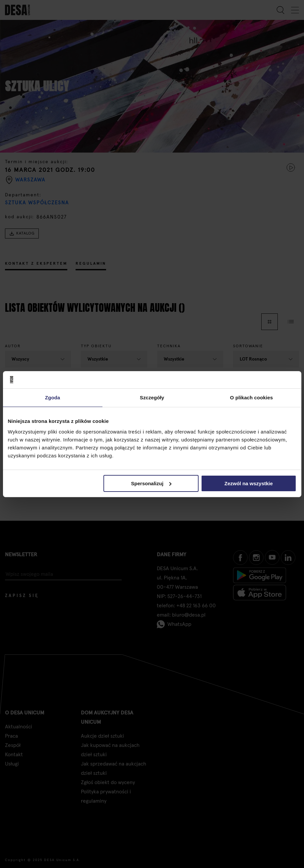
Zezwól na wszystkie (249, 483)
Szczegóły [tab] (152, 398)
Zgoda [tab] (53, 398)
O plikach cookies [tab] (251, 398)
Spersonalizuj (151, 483)
